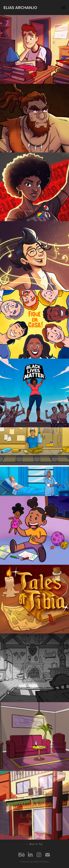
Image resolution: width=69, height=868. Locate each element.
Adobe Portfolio (41, 862)
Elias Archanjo (20, 8)
